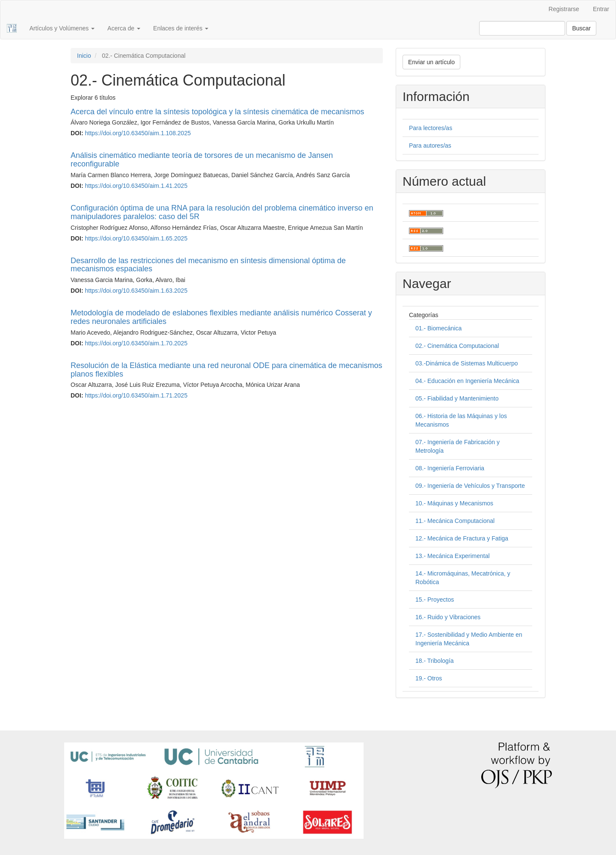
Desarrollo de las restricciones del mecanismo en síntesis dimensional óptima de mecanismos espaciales (208, 265)
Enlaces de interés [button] (181, 28)
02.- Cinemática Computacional (457, 346)
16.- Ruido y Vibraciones (448, 617)
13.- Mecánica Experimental (453, 556)
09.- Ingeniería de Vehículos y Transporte (470, 486)
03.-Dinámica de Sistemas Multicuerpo (467, 363)
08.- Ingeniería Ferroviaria (450, 468)
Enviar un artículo (431, 62)
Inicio (84, 56)
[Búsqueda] (522, 28)
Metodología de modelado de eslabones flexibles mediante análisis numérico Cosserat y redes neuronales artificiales (221, 317)
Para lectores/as (431, 128)
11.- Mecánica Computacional (455, 521)
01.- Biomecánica (438, 328)
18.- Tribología (435, 661)
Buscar (581, 28)
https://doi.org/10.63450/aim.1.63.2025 (136, 291)
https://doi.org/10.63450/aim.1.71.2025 (136, 395)
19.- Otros (429, 678)
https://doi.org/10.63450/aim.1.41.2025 (136, 186)
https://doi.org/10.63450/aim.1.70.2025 (136, 343)
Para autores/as (430, 145)
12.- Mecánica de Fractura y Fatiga (462, 538)
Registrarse (564, 9)
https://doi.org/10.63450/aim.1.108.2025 (138, 133)
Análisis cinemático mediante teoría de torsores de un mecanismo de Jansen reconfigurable (202, 160)
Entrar (601, 9)
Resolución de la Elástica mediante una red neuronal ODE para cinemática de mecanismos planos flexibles (226, 370)
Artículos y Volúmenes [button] (62, 28)
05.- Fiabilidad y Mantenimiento (457, 398)
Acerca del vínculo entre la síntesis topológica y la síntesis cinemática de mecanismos (217, 112)
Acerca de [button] (124, 28)
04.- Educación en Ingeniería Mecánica (467, 381)
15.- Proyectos (435, 600)
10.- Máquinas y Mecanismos (454, 503)
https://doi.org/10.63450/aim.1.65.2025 (136, 238)
